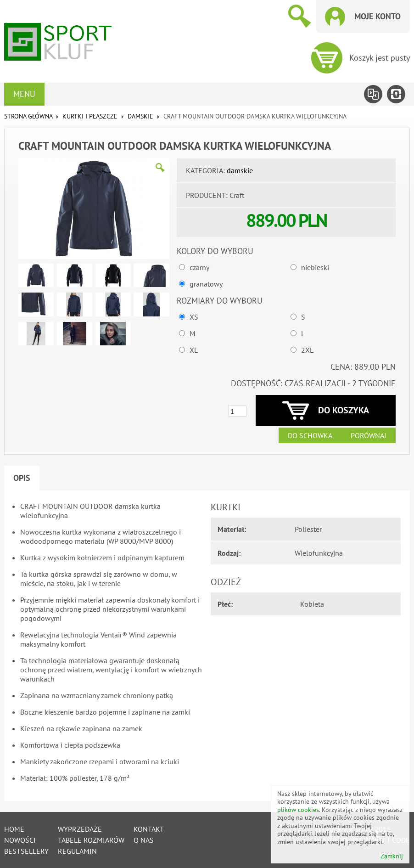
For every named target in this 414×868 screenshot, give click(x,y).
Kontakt (149, 829)
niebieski (315, 267)
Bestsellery (26, 851)
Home (14, 829)
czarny (199, 267)
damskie (140, 116)
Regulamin (77, 851)
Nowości (20, 840)
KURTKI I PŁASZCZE (90, 116)
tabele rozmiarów (91, 840)
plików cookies (298, 810)
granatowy (206, 284)
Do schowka (310, 435)
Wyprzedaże (80, 829)
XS (194, 317)
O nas (144, 840)
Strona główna (28, 116)
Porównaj (369, 435)
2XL (307, 350)
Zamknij (392, 856)
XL (194, 350)
